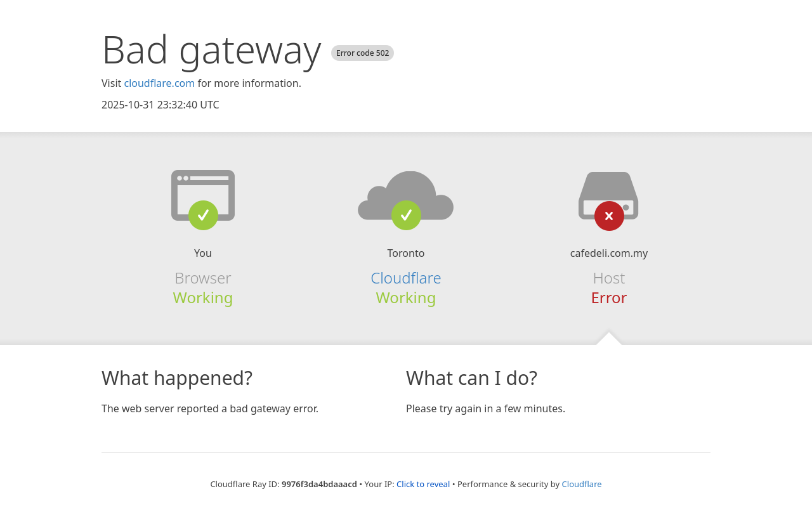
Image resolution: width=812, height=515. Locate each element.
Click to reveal (423, 484)
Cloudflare (406, 277)
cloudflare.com (159, 83)
